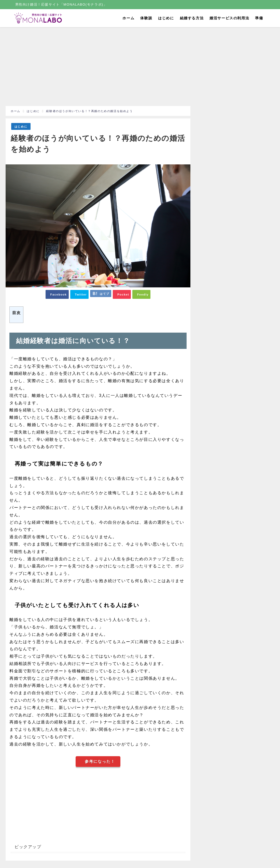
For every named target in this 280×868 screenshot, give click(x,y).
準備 (259, 18)
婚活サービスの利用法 (229, 18)
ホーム (128, 18)
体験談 (146, 18)
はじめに (166, 18)
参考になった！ (100, 761)
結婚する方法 (192, 18)
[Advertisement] (98, 68)
